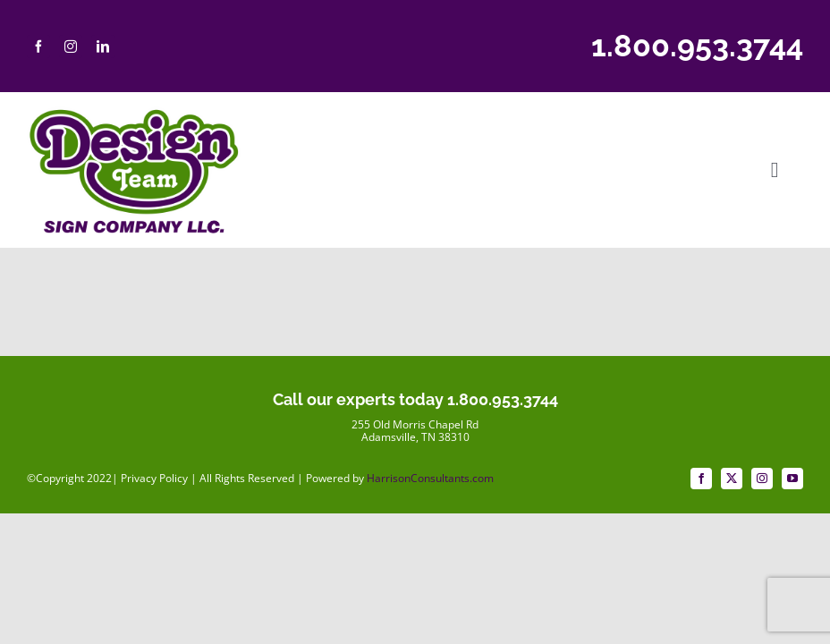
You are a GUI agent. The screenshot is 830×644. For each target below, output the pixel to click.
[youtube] (792, 479)
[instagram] (71, 47)
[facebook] (38, 47)
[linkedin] (103, 47)
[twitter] (732, 479)
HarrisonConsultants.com (430, 478)
